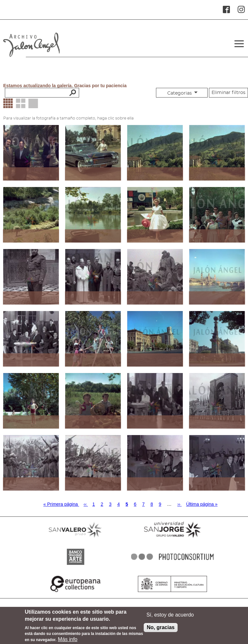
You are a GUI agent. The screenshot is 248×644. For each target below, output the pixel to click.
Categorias (180, 93)
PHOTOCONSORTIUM (172, 565)
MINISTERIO (172, 592)
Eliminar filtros (228, 93)
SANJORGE (172, 538)
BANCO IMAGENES (76, 565)
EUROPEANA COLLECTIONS (76, 592)
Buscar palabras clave (72, 92)
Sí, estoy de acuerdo (170, 617)
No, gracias (160, 630)
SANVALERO (76, 538)
